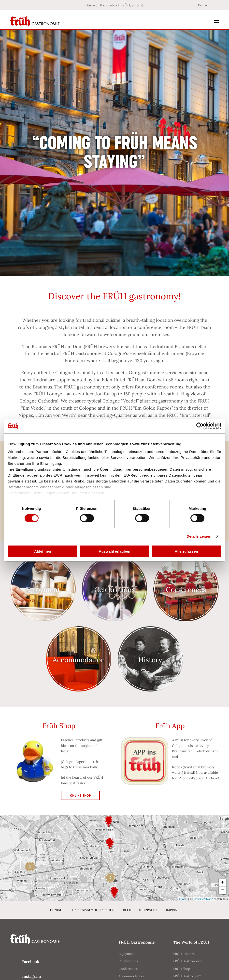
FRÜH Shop (182, 969)
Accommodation (131, 976)
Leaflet (183, 899)
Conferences (128, 969)
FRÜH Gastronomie (188, 961)
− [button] (222, 890)
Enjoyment (127, 954)
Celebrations (128, 961)
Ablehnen (43, 551)
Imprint (172, 910)
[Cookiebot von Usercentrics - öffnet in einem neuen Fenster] (200, 426)
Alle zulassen (186, 551)
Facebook (31, 962)
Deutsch (204, 5)
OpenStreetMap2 (203, 899)
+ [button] (222, 883)
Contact (57, 910)
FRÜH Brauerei (184, 954)
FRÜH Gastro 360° (187, 976)
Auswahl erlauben (114, 551)
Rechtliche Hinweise (140, 910)
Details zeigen (199, 536)
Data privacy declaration (93, 910)
